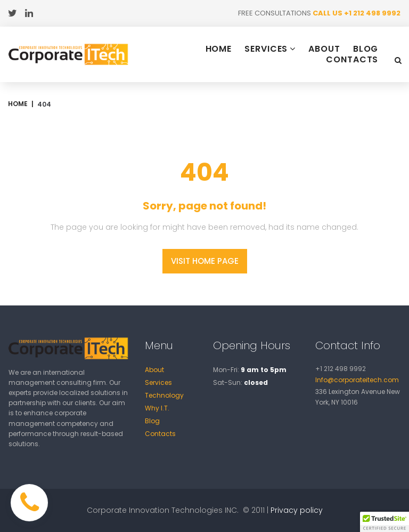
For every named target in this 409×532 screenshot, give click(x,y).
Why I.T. (157, 408)
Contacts (160, 434)
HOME (219, 49)
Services (158, 382)
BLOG (366, 49)
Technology (164, 395)
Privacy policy (297, 510)
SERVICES (270, 49)
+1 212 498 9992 (372, 13)
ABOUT (324, 49)
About (154, 370)
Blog (152, 421)
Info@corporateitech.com (357, 380)
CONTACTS (352, 60)
